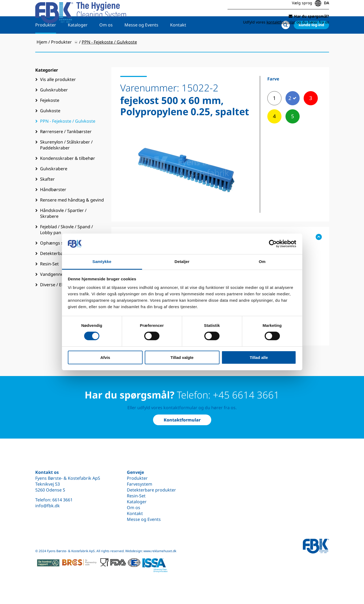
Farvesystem (140, 484)
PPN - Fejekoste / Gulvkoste (68, 138)
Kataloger (78, 42)
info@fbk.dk (48, 506)
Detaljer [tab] (182, 262)
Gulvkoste (50, 128)
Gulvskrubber (54, 107)
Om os (106, 42)
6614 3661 (62, 500)
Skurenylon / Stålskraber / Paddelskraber (66, 162)
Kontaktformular (182, 420)
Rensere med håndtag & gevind (72, 217)
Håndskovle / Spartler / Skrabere (63, 230)
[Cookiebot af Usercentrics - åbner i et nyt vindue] (273, 244)
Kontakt (178, 42)
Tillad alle (259, 357)
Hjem (42, 59)
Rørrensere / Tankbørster (66, 149)
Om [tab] (262, 262)
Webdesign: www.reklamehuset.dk (151, 551)
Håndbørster (53, 207)
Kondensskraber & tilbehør (68, 175)
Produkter (46, 42)
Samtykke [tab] (102, 262)
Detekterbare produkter (151, 490)
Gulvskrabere (54, 186)
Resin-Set (136, 496)
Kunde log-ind (311, 42)
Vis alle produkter (58, 96)
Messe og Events (141, 42)
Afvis (105, 357)
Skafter (47, 196)
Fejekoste (50, 117)
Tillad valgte (182, 357)
